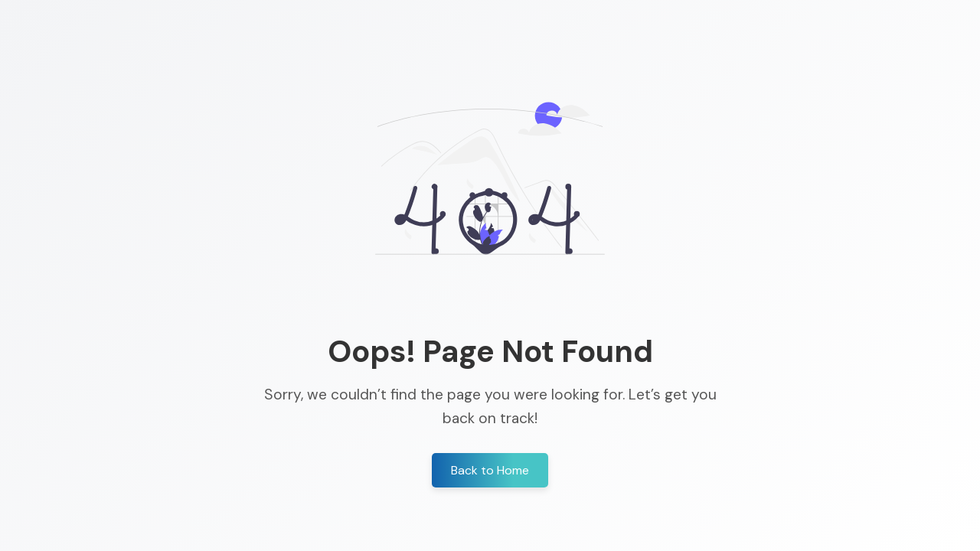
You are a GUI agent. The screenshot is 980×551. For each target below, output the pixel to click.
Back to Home (490, 470)
